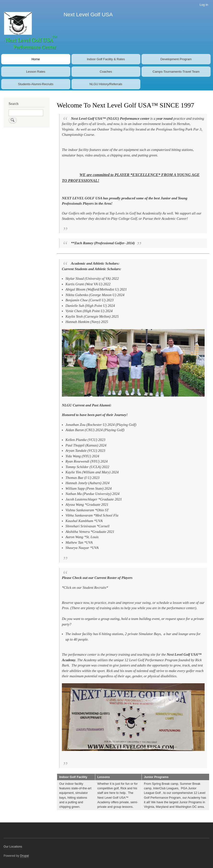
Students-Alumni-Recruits (36, 84)
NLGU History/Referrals (106, 84)
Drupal (25, 856)
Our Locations (13, 847)
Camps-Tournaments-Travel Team (176, 72)
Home (36, 59)
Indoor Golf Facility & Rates (106, 59)
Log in (204, 5)
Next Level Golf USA (88, 15)
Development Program (176, 59)
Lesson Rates (36, 72)
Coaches (106, 72)
